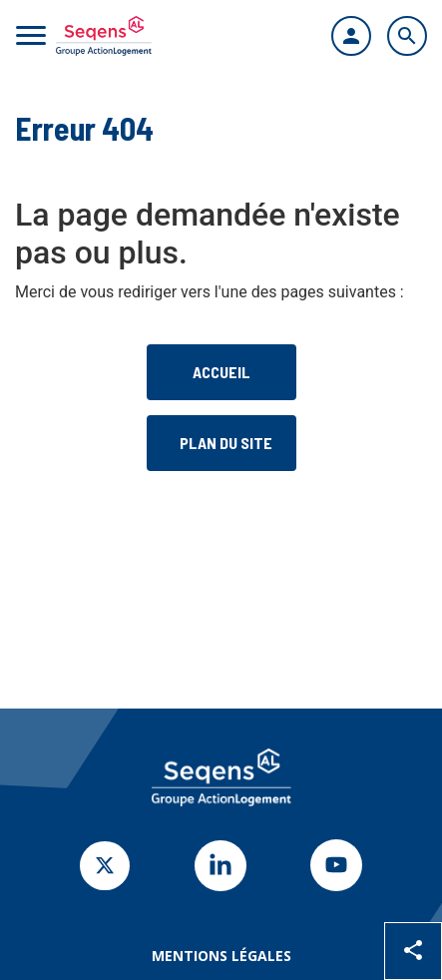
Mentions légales (221, 956)
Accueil (221, 372)
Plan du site (226, 443)
